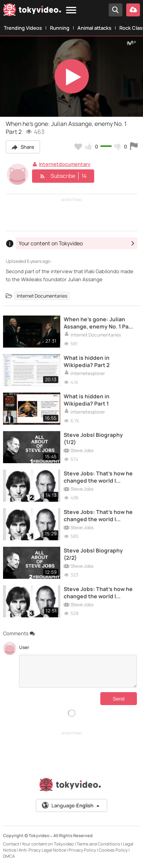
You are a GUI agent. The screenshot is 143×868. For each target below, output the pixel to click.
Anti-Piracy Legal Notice (42, 850)
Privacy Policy (82, 850)
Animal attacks (94, 28)
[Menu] (71, 10)
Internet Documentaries (42, 296)
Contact (11, 844)
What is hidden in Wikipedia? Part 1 (87, 400)
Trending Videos (23, 28)
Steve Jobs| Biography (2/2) (93, 554)
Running (60, 28)
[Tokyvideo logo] (32, 11)
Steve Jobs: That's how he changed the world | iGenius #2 (98, 477)
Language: (71, 805)
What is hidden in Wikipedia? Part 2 (87, 361)
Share (23, 147)
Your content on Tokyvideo (48, 844)
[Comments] (78, 671)
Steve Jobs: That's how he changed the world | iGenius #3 (98, 593)
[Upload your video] (133, 10)
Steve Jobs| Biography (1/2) (93, 438)
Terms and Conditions (98, 844)
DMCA (9, 856)
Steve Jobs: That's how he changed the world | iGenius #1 (98, 515)
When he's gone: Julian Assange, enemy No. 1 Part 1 (98, 323)
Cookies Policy (113, 850)
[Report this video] (134, 147)
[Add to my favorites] (78, 147)
